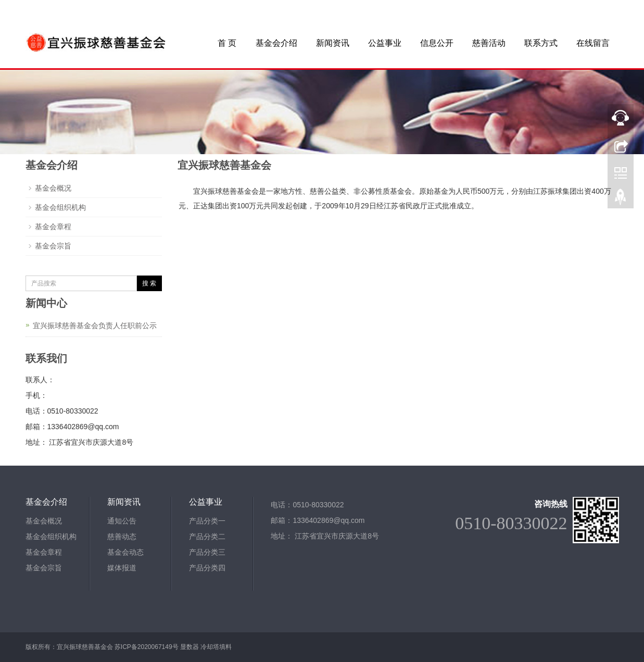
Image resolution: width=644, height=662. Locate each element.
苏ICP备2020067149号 (147, 647)
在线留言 (593, 43)
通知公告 (122, 521)
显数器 (190, 647)
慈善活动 (489, 43)
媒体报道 (122, 568)
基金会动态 (125, 552)
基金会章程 (53, 227)
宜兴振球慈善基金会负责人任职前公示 (95, 326)
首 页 (227, 43)
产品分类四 (207, 568)
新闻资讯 (333, 43)
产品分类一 (207, 521)
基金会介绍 (276, 43)
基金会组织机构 (60, 207)
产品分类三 (207, 552)
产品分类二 (207, 536)
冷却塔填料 (216, 647)
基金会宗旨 (53, 246)
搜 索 (149, 283)
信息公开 (437, 43)
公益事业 (385, 43)
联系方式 (541, 43)
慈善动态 (122, 536)
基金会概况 (53, 188)
